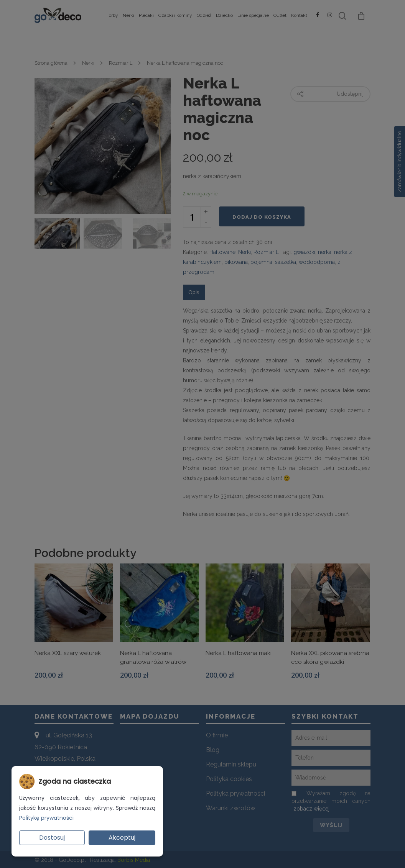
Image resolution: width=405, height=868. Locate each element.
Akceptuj (122, 838)
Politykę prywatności (46, 818)
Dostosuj (52, 838)
